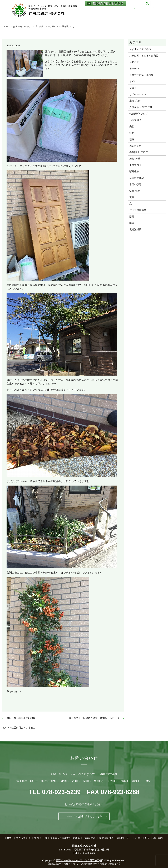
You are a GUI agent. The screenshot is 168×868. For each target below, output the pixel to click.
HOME (81, 9)
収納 (132, 133)
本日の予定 (135, 184)
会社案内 (120, 14)
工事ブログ (135, 165)
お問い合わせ (142, 838)
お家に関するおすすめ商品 (144, 56)
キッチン (134, 69)
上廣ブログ (135, 101)
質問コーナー (124, 838)
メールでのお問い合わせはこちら (84, 816)
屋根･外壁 (135, 159)
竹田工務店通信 (138, 210)
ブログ (151, 9)
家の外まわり (137, 146)
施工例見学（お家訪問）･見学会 (62, 838)
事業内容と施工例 (132, 9)
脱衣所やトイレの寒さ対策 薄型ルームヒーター (95, 718)
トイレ (133, 81)
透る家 (92, 9)
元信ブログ (135, 120)
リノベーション (138, 94)
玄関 (132, 197)
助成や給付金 (102, 14)
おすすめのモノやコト (141, 49)
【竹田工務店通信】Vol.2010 (20, 718)
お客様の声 (90, 838)
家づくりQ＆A (138, 14)
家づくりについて (108, 9)
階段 (132, 223)
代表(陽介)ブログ (139, 114)
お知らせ (18, 27)
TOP (6, 27)
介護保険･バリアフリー (142, 107)
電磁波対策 (135, 229)
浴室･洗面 (135, 191)
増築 (132, 139)
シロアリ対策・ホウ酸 (141, 75)
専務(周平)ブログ (139, 152)
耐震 (132, 217)
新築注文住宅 (137, 178)
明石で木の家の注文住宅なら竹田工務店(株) (79, 860)
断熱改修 (134, 171)
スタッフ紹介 (85, 14)
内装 (132, 127)
